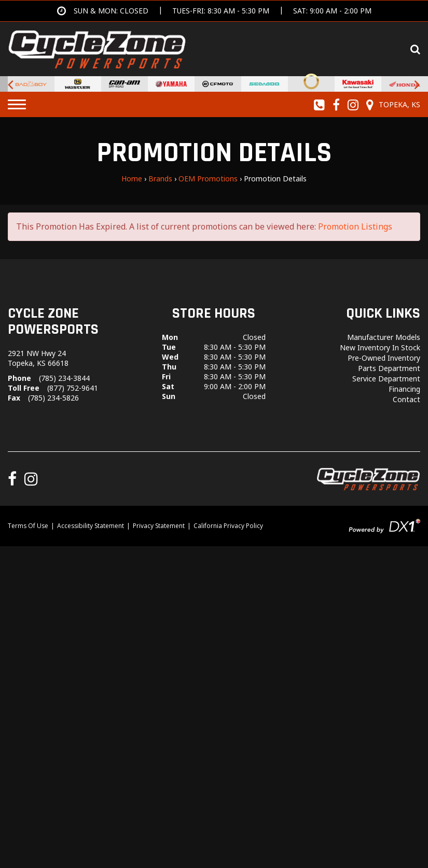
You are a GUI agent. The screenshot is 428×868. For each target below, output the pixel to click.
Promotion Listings (355, 226)
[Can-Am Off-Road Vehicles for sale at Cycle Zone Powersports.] (125, 84)
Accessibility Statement (91, 526)
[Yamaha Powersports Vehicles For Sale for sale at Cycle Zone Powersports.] (171, 84)
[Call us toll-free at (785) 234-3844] (320, 105)
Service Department (386, 379)
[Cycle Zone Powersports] (97, 48)
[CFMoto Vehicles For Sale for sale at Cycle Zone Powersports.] (218, 84)
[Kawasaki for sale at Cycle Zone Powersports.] (358, 84)
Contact (406, 399)
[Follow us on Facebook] (336, 105)
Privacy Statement (159, 526)
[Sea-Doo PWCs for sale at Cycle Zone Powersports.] (265, 84)
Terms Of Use (28, 526)
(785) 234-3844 (64, 378)
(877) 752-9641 (73, 388)
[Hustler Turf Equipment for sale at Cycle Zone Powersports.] (78, 84)
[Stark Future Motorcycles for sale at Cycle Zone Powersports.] (311, 84)
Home (132, 179)
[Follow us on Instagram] (353, 105)
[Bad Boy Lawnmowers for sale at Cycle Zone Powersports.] (31, 84)
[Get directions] (214, 11)
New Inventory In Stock (380, 347)
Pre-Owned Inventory (384, 358)
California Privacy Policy (228, 526)
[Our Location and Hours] (392, 105)
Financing (404, 389)
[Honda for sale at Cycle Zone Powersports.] (405, 84)
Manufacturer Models (384, 337)
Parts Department (389, 368)
